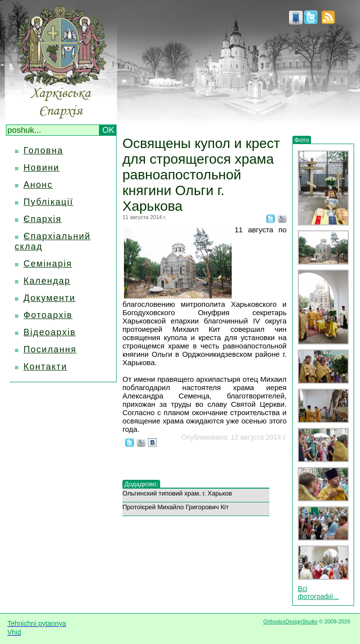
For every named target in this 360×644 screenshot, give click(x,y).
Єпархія (43, 219)
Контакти (45, 367)
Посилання (50, 349)
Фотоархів (48, 315)
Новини (41, 168)
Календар (47, 281)
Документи (49, 298)
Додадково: (141, 484)
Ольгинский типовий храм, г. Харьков (177, 493)
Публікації (48, 202)
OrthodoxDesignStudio (290, 621)
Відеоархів (50, 332)
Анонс (38, 185)
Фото (302, 140)
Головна (43, 150)
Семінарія (48, 264)
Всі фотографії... (318, 593)
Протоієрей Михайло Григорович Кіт (176, 507)
